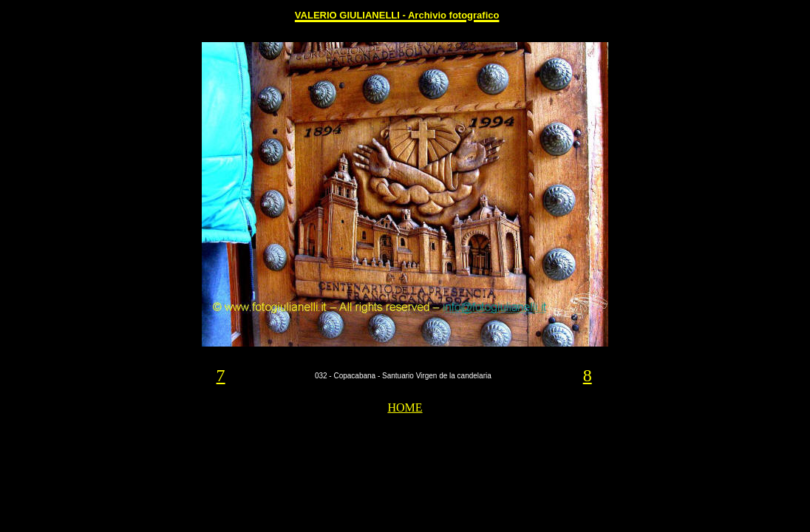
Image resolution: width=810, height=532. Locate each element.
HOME (405, 407)
